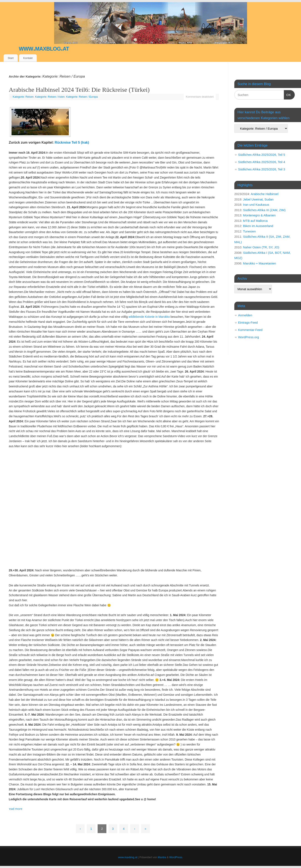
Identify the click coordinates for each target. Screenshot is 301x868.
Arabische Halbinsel (265, 194)
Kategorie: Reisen (23, 97)
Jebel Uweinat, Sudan (258, 199)
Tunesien (249, 231)
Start (11, 58)
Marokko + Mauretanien (260, 263)
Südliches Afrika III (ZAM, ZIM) (264, 210)
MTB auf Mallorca (255, 221)
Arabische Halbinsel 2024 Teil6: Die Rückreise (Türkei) (79, 90)
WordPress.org (249, 337)
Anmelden (245, 315)
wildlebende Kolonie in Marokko (149, 317)
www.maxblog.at (44, 48)
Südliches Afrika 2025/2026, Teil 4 (262, 162)
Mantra (162, 857)
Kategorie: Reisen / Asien (50, 97)
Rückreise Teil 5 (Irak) (72, 142)
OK (288, 94)
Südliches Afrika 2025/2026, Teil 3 (262, 169)
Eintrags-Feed (248, 322)
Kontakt (28, 58)
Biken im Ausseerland (258, 226)
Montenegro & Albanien (259, 215)
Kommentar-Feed (250, 330)
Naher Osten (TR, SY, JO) (261, 247)
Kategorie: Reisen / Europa (82, 97)
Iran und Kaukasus (256, 205)
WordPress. (176, 857)
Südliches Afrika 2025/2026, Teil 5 (262, 155)
